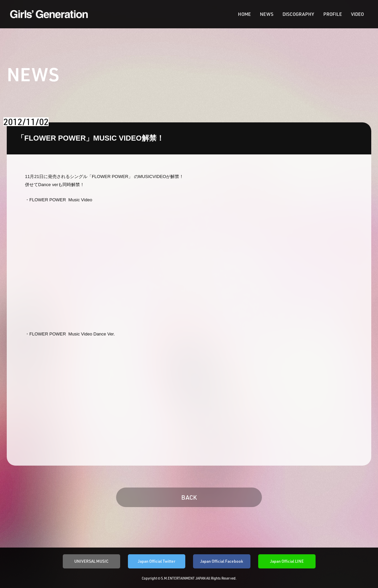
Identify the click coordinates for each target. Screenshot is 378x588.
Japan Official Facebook (222, 561)
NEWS (267, 14)
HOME (244, 14)
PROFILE (333, 14)
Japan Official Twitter (157, 561)
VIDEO (357, 14)
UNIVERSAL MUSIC (91, 561)
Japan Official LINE (287, 561)
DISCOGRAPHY (298, 14)
